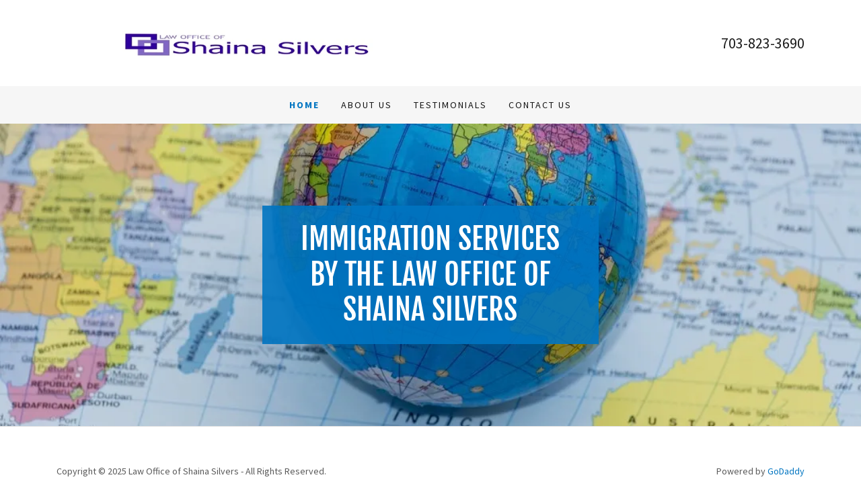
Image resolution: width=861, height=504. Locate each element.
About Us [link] (367, 105)
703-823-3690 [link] (763, 43)
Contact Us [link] (540, 105)
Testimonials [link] (450, 105)
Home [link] (304, 105)
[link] (244, 42)
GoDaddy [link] (786, 471)
